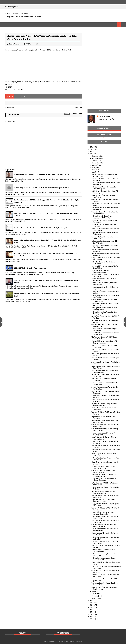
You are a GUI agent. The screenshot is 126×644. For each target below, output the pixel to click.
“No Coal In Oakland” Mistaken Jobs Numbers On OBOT (104, 467)
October (95, 161)
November (96, 158)
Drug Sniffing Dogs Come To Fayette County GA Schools (104, 480)
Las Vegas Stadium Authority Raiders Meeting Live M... (104, 309)
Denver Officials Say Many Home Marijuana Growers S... (103, 513)
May (94, 172)
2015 (92, 607)
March (94, 594)
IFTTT (10, 87)
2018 (92, 601)
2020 (92, 152)
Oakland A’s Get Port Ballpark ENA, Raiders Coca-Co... (103, 471)
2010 (92, 619)
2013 (92, 612)
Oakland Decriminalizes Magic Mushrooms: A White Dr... (102, 217)
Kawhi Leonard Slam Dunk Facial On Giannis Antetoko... (104, 280)
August (94, 165)
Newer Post (10, 108)
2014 (92, 610)
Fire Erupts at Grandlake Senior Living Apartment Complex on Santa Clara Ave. (42, 174)
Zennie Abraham (104, 116)
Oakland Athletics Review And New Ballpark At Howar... (104, 526)
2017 (92, 603)
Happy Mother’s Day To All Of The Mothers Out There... (103, 501)
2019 (92, 154)
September (96, 163)
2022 (92, 147)
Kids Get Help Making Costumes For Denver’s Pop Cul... (104, 188)
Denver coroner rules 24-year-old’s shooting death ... (103, 434)
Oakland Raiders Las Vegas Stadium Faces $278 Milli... (104, 559)
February (95, 596)
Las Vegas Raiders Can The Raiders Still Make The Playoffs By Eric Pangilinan (42, 228)
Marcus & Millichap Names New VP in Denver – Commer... (104, 342)
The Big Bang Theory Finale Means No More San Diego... (105, 421)
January (95, 598)
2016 (92, 605)
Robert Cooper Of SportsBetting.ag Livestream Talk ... (103, 551)
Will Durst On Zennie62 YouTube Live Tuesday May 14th (104, 476)
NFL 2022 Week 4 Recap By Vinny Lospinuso (30, 268)
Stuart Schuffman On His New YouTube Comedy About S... (105, 213)
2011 (92, 616)
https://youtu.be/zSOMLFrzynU (16, 90)
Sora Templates (58, 641)
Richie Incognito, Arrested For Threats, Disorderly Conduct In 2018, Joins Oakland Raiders (36, 50)
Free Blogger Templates (73, 641)
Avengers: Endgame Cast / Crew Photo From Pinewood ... (105, 542)
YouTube (23, 96)
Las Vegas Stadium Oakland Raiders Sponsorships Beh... (104, 492)
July (93, 168)
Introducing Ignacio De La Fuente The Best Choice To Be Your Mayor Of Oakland (42, 188)
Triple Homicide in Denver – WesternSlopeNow (101, 271)
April (94, 591)
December (96, 156)
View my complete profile (105, 119)
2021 (92, 149)
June (94, 170)
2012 (92, 614)
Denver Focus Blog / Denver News (17, 14)
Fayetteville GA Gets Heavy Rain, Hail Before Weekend (104, 405)
